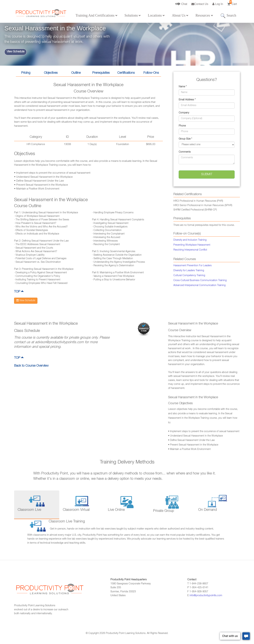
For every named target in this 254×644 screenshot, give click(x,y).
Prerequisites (101, 73)
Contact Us (200, 4)
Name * (183, 87)
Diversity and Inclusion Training (190, 240)
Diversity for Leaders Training (189, 271)
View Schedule (16, 52)
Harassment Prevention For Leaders (193, 266)
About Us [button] (180, 15)
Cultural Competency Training (189, 276)
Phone (182, 126)
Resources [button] (204, 15)
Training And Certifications (96, 15)
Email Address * (187, 100)
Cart (232, 3)
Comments (185, 152)
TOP (19, 292)
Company (184, 113)
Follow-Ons (151, 73)
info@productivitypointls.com (206, 596)
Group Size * (185, 139)
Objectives (51, 73)
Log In (218, 4)
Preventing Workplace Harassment (192, 245)
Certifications (126, 73)
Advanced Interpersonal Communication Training (199, 285)
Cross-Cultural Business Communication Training (200, 281)
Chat (181, 4)
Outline (76, 73)
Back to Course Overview (31, 366)
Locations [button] (156, 15)
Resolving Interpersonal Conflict (190, 250)
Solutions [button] (133, 15)
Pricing (26, 73)
